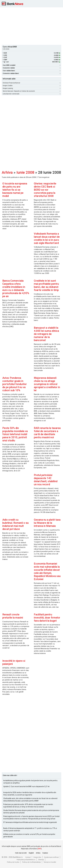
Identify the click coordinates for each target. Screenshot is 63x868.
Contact (28, 857)
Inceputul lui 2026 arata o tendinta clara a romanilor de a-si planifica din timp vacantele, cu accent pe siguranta (30, 794)
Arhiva (7, 172)
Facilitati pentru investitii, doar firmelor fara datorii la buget (47, 618)
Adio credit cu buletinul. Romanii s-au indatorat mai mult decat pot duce (16, 524)
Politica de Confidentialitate (31, 862)
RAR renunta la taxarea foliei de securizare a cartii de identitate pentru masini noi (47, 433)
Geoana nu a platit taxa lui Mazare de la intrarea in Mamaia (47, 523)
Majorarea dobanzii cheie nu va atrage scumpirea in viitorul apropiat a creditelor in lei (47, 384)
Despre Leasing (31, 88)
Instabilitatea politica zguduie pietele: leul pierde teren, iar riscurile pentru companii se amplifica (30, 782)
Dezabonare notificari (51, 857)
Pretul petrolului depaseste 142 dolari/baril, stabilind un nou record (46, 480)
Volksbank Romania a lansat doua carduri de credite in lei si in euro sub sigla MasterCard (47, 238)
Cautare (45, 853)
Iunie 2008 (25, 172)
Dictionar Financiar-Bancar (31, 83)
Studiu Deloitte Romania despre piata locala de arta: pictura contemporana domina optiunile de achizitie (31, 812)
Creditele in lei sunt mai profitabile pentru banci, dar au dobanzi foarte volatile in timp (46, 285)
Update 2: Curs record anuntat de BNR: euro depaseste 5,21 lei (26, 786)
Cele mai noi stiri (21, 853)
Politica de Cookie (13, 862)
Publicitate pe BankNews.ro (26, 860)
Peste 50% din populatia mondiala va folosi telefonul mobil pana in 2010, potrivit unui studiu (15, 434)
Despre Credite (31, 86)
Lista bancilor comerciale (31, 94)
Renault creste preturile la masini (13, 616)
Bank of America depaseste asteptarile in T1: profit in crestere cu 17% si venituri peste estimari (30, 829)
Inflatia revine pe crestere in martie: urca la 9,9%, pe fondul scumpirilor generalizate (29, 835)
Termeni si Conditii (50, 862)
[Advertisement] (32, 26)
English (31, 853)
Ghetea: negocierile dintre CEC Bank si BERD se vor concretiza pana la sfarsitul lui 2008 (45, 190)
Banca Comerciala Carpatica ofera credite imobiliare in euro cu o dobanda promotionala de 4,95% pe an (16, 288)
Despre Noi (37, 857)
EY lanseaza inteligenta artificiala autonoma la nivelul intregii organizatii (30, 822)
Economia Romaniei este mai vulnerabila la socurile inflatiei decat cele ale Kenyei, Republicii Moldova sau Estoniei (47, 571)
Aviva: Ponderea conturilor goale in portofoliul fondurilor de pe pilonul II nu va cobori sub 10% (15, 384)
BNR (39, 849)
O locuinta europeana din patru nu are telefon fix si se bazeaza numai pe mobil (15, 190)
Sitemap (41, 860)
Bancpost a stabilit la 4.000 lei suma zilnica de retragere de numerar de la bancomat (46, 334)
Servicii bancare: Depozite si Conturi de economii (31, 91)
